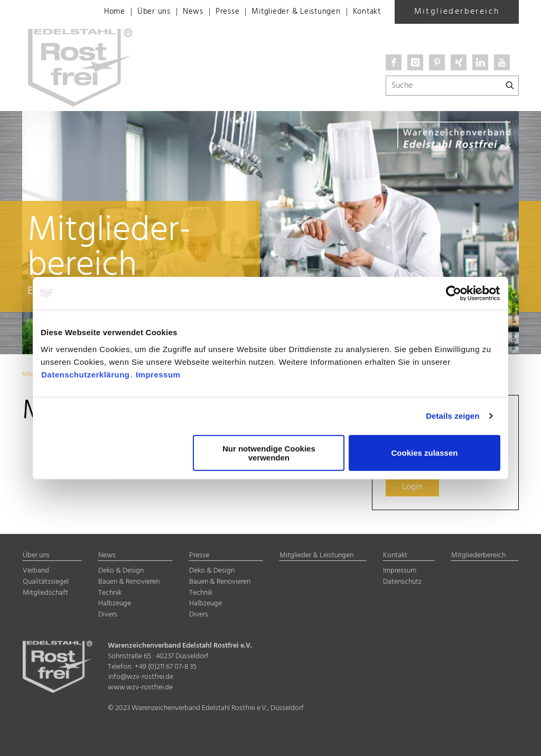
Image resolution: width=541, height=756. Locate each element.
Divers (108, 615)
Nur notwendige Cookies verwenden (269, 453)
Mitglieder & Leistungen (290, 12)
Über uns (140, 12)
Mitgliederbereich (457, 12)
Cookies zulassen (425, 453)
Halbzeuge (115, 603)
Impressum (158, 374)
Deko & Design (121, 571)
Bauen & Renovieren (129, 582)
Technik (110, 593)
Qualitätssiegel (46, 582)
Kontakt (365, 12)
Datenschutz (402, 582)
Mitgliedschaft (45, 593)
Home (99, 12)
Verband (36, 571)
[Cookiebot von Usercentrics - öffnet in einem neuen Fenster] (454, 293)
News (180, 12)
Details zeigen (453, 416)
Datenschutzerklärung (86, 374)
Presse (216, 12)
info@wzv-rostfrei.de (141, 677)
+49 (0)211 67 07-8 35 (166, 667)
